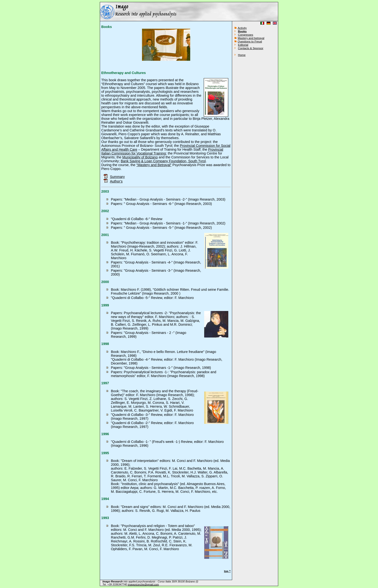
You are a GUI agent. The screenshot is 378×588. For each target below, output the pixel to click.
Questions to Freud (250, 41)
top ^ (227, 571)
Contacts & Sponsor (251, 48)
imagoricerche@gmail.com (143, 584)
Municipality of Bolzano (140, 157)
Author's (116, 181)
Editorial (243, 45)
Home (242, 55)
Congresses (246, 35)
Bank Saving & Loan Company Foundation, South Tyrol (163, 161)
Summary (114, 177)
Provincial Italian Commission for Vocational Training (162, 151)
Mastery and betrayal (251, 38)
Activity (242, 28)
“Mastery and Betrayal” (154, 165)
